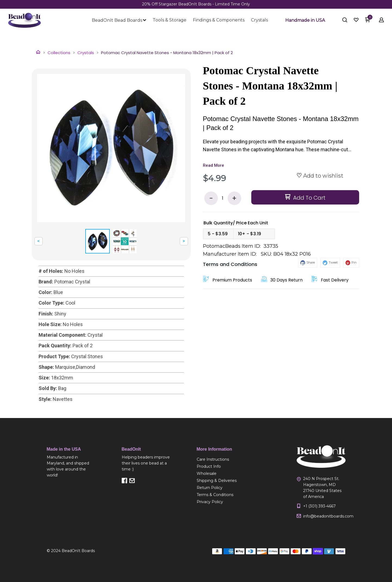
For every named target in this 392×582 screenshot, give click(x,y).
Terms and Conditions (230, 264)
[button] (305, 20)
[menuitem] (119, 20)
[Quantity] (223, 198)
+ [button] (234, 198)
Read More (214, 165)
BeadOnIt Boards (78, 551)
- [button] (211, 198)
